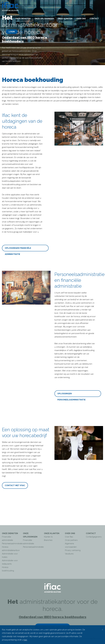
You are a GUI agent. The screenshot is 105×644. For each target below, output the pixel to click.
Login (12, 32)
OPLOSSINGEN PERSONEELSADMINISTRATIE (71, 395)
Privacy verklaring (73, 550)
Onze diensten (23, 19)
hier (25, 640)
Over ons (81, 19)
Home (9, 19)
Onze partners (71, 540)
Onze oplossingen (44, 19)
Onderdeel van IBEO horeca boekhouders (24, 39)
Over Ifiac (69, 537)
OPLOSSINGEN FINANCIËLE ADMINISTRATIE (18, 249)
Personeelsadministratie (12, 544)
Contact (94, 19)
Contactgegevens (94, 537)
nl (22, 32)
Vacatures (69, 554)
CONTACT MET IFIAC (15, 485)
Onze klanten (65, 19)
